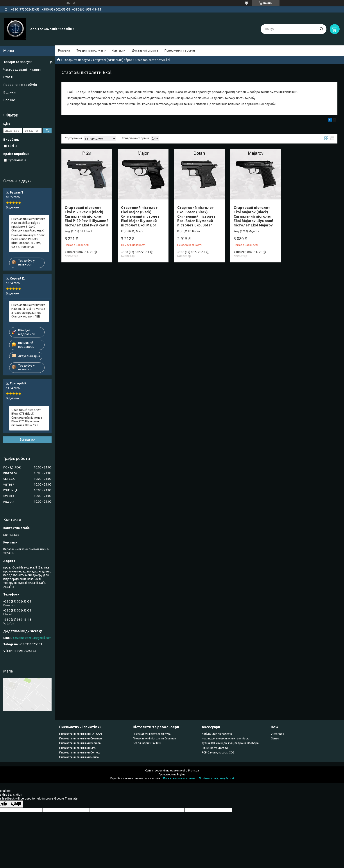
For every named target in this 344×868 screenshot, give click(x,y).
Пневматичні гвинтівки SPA (77, 748)
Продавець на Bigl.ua (172, 774)
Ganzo (275, 738)
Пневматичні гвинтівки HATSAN (81, 734)
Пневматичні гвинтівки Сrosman (81, 738)
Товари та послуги (90, 50)
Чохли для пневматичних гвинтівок (225, 738)
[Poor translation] (16, 804)
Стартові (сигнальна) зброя (113, 60)
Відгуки (9, 92)
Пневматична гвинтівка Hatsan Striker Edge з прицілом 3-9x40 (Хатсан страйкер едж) (28, 225)
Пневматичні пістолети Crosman (154, 738)
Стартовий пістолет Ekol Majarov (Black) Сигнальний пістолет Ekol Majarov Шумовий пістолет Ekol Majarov (254, 216)
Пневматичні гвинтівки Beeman (80, 743)
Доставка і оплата (145, 50)
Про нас (9, 100)
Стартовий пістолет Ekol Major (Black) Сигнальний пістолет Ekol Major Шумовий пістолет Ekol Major (140, 216)
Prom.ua (193, 770)
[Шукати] (322, 29)
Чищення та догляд (215, 748)
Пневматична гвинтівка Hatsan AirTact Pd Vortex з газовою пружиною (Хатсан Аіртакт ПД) (28, 311)
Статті (8, 77)
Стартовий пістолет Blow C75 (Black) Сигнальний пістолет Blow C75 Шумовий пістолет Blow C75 (27, 418)
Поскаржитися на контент (180, 778)
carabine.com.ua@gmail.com (32, 638)
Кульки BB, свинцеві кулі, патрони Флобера (230, 743)
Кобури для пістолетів (217, 734)
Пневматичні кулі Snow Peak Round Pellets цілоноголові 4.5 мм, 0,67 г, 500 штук (28, 241)
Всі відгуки (28, 439)
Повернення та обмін (180, 50)
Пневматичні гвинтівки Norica (79, 757)
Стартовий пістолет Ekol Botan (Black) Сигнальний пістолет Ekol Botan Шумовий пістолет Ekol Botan (196, 216)
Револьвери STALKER (147, 743)
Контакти (118, 50)
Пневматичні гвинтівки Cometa (80, 752)
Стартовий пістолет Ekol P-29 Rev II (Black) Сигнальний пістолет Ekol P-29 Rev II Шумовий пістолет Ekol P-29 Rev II (87, 216)
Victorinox (277, 734)
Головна (64, 50)
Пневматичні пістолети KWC (152, 734)
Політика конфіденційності (216, 778)
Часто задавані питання (22, 69)
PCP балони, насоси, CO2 (218, 752)
